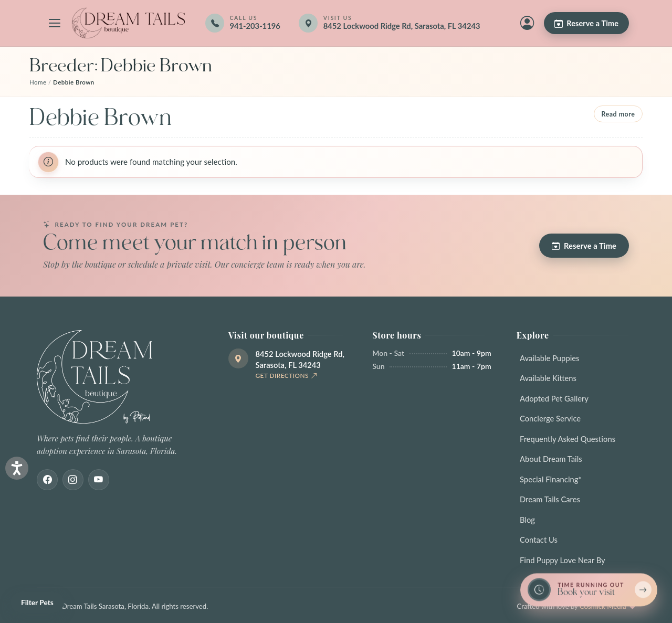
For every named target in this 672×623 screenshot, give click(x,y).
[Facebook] (47, 480)
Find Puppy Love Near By (563, 560)
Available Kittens (548, 378)
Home (38, 82)
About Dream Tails (551, 459)
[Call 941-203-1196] (243, 23)
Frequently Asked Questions (568, 439)
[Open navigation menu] (55, 23)
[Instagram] (73, 480)
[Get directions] (397, 23)
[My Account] (527, 23)
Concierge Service (550, 418)
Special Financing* (551, 479)
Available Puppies (549, 358)
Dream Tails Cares (550, 499)
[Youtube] (99, 480)
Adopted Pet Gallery (554, 398)
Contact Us (539, 540)
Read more (618, 114)
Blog (527, 520)
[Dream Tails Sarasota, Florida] (128, 23)
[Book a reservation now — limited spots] (589, 590)
